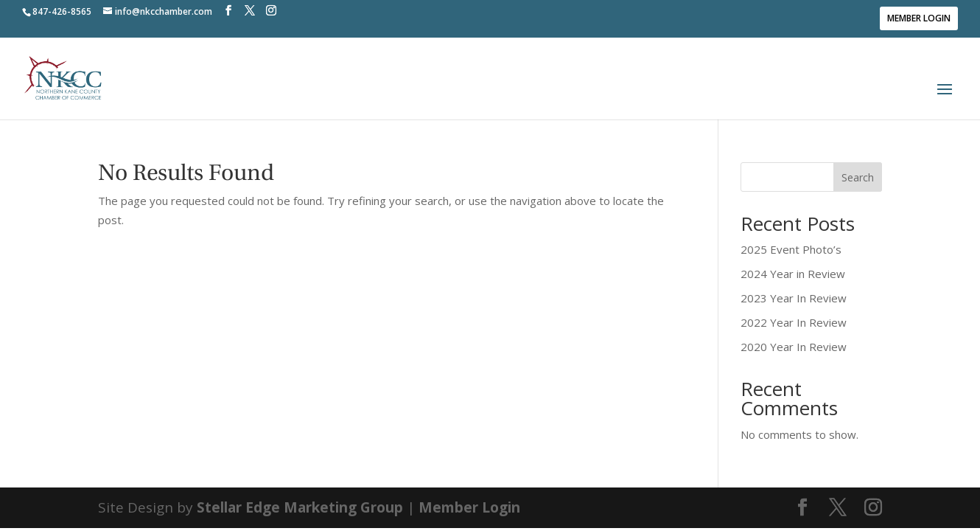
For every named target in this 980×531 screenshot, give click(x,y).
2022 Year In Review (794, 322)
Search (858, 177)
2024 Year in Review (793, 274)
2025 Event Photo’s (791, 249)
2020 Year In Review (794, 347)
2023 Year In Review (794, 298)
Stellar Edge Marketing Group (300, 507)
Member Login (919, 18)
